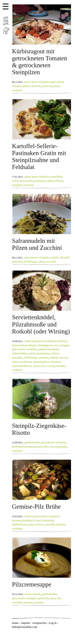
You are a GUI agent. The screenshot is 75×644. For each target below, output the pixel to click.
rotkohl (54, 358)
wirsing (50, 366)
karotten (17, 520)
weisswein (39, 366)
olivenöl (35, 86)
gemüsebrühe (32, 442)
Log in (53, 623)
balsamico (37, 341)
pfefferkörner (20, 524)
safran (41, 262)
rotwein (63, 358)
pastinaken (40, 181)
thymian (29, 185)
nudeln (55, 257)
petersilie (17, 262)
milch (15, 181)
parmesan (47, 86)
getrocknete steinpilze (37, 82)
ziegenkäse (61, 447)
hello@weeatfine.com (25, 627)
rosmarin (17, 90)
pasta (57, 86)
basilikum (50, 341)
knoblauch (18, 447)
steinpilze (17, 185)
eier (56, 345)
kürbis (26, 86)
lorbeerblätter (20, 353)
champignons (45, 345)
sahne (50, 181)
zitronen (60, 366)
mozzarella (26, 181)
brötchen (62, 341)
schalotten (26, 362)
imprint (25, 623)
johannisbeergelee (49, 349)
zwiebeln (17, 370)
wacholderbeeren (22, 366)
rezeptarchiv (39, 623)
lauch (39, 520)
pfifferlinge (30, 262)
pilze (31, 524)
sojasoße (50, 524)
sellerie (59, 181)
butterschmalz (28, 345)
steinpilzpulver (41, 362)
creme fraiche (32, 594)
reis (51, 447)
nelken (55, 353)
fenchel (29, 516)
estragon (64, 345)
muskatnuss (43, 353)
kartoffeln (57, 177)
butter (15, 345)
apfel (27, 341)
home (15, 623)
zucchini (51, 262)
